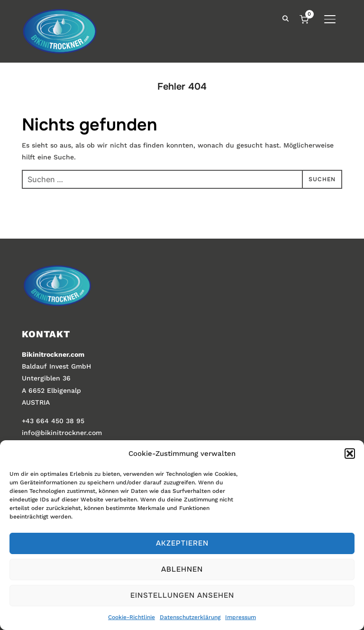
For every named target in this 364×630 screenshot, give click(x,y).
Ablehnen (182, 569)
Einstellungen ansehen (182, 595)
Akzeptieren (182, 543)
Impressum (241, 617)
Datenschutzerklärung (190, 617)
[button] (350, 454)
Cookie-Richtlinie (132, 617)
